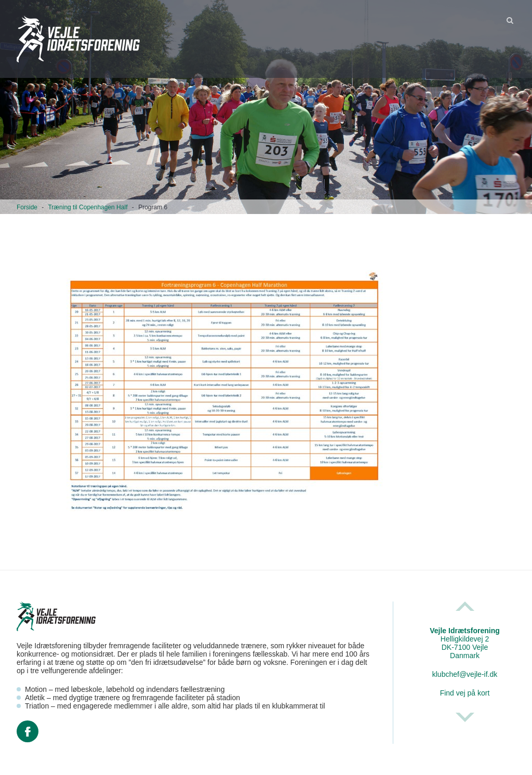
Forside (27, 207)
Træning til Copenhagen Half (88, 207)
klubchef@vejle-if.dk (465, 674)
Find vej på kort (465, 693)
